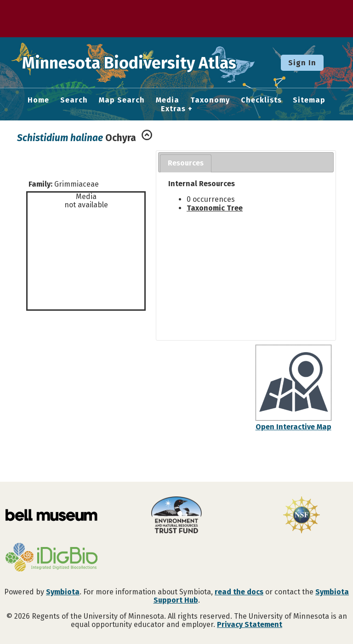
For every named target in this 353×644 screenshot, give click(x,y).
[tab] (186, 163)
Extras (173, 109)
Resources (186, 163)
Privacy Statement (250, 624)
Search (74, 100)
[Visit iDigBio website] (51, 558)
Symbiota (63, 592)
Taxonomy (210, 100)
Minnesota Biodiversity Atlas (143, 63)
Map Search (122, 100)
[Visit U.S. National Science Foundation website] (302, 516)
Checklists (261, 100)
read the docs (239, 592)
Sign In (302, 63)
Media (168, 100)
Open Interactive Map (293, 427)
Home (38, 100)
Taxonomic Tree (215, 208)
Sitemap (309, 100)
